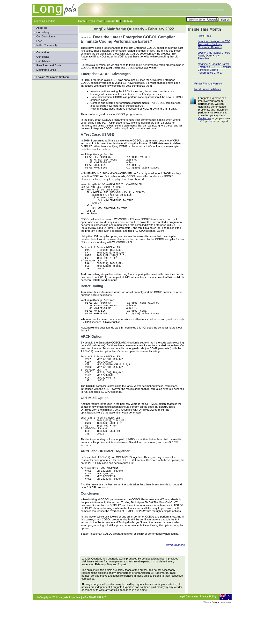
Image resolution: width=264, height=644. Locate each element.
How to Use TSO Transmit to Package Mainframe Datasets (214, 44)
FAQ (39, 41)
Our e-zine (42, 52)
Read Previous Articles (208, 89)
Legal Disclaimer (188, 636)
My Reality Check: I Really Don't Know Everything (215, 56)
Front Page (204, 36)
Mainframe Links (46, 70)
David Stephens (175, 585)
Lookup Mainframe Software (53, 77)
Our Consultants (46, 36)
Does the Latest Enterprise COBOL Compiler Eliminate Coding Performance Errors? (214, 68)
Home (82, 21)
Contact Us (112, 21)
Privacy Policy (208, 636)
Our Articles (43, 61)
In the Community (47, 45)
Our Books (43, 57)
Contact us (205, 118)
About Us (42, 28)
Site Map (127, 21)
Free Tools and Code (49, 65)
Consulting (43, 32)
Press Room (95, 21)
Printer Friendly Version (208, 84)
